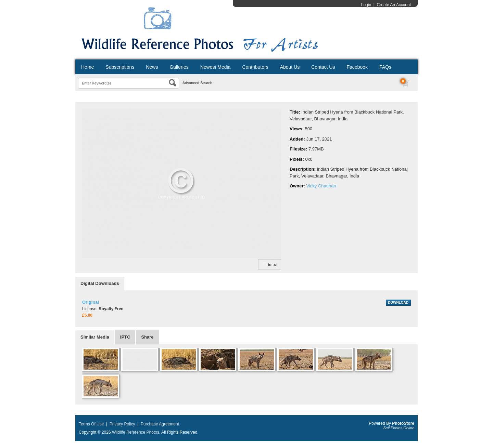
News (152, 67)
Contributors (255, 67)
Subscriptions (120, 67)
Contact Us (323, 67)
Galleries (179, 67)
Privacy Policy (122, 424)
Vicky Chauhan (321, 186)
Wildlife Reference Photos (136, 432)
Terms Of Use (91, 424)
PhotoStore (403, 423)
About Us (290, 67)
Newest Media (216, 67)
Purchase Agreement (160, 424)
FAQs (385, 67)
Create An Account (394, 5)
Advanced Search (197, 83)
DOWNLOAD (398, 302)
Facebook (357, 67)
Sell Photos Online (399, 428)
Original (91, 302)
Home (87, 67)
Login (366, 5)
